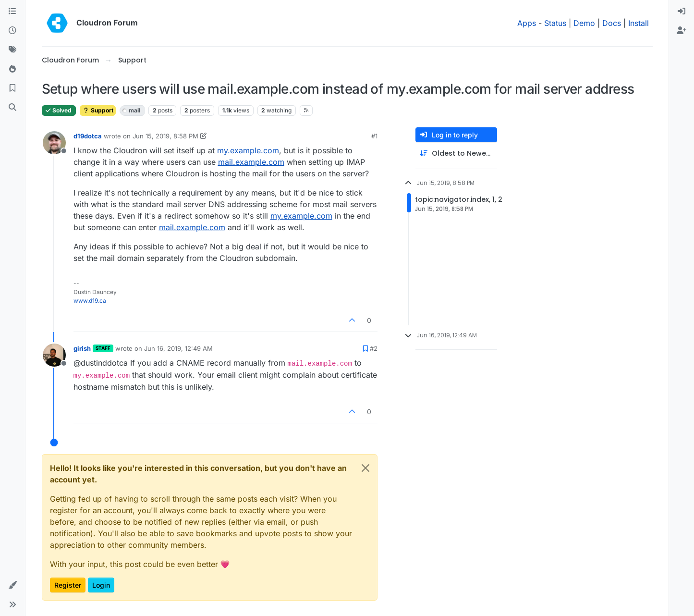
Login (101, 585)
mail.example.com (251, 162)
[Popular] (12, 69)
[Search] (12, 108)
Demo (584, 23)
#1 (374, 136)
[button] (12, 585)
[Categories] (12, 12)
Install (639, 23)
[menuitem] (682, 12)
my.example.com (248, 150)
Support (98, 110)
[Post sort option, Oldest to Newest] (456, 154)
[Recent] (12, 31)
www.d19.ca (90, 301)
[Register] (682, 31)
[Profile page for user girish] (54, 355)
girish (82, 348)
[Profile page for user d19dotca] (54, 143)
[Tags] (12, 50)
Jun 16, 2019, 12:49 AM (178, 348)
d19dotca (88, 136)
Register (68, 585)
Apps (527, 23)
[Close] (365, 468)
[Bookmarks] (12, 88)
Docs (612, 23)
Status (555, 23)
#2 (374, 348)
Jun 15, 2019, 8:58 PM (165, 136)
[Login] (682, 12)
